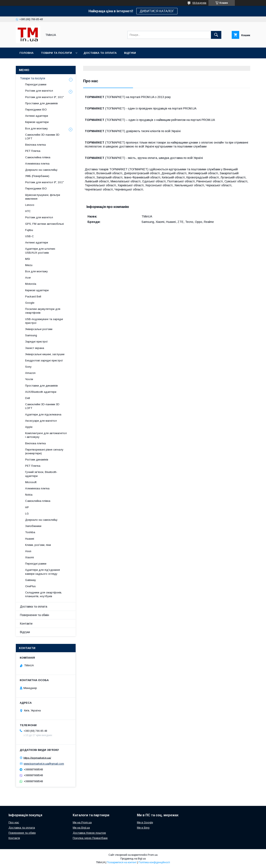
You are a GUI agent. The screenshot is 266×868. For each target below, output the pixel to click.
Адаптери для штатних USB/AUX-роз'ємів (40, 251)
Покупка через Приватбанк (90, 838)
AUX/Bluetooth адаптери (41, 392)
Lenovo (30, 205)
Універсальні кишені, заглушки (45, 354)
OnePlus (30, 586)
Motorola (31, 284)
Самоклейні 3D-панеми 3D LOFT (42, 137)
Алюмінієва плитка (37, 164)
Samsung (31, 335)
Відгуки (130, 53)
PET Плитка (33, 151)
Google (30, 303)
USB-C (30, 236)
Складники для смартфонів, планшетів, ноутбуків (44, 594)
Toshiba (30, 532)
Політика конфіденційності (154, 862)
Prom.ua (153, 855)
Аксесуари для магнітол (41, 421)
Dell (28, 398)
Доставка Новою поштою (89, 833)
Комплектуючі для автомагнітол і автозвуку (46, 435)
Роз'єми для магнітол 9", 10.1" (44, 97)
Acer (28, 278)
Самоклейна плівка (38, 157)
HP (27, 507)
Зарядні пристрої (36, 342)
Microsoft (31, 482)
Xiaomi (30, 557)
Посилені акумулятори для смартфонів (43, 311)
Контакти (26, 624)
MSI (28, 259)
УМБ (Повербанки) (37, 176)
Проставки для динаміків (41, 103)
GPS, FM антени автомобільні (44, 224)
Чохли (29, 379)
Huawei (30, 539)
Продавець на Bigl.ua (133, 859)
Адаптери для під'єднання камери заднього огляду (42, 572)
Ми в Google (145, 822)
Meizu (29, 265)
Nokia (29, 495)
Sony (28, 367)
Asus (28, 551)
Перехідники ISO (36, 110)
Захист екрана (35, 348)
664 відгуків (199, 3)
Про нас (14, 822)
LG (27, 514)
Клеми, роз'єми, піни (38, 545)
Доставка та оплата (100, 53)
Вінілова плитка (35, 145)
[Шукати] (216, 35)
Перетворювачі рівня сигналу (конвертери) (44, 451)
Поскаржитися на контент (122, 862)
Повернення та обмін (34, 615)
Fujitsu (29, 230)
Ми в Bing (143, 828)
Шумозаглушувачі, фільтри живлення (43, 197)
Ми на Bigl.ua (81, 828)
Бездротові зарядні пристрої (44, 360)
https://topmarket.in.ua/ (37, 758)
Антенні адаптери (37, 116)
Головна (26, 53)
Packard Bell (33, 296)
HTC (28, 211)
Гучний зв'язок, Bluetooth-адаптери (41, 474)
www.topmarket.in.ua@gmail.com (44, 764)
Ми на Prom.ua (82, 822)
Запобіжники (33, 526)
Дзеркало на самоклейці (41, 170)
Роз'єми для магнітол (39, 91)
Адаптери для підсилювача (43, 414)
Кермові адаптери (37, 122)
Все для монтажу (36, 128)
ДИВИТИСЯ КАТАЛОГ (157, 11)
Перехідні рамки (36, 84)
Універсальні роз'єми (39, 329)
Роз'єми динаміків (37, 460)
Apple (29, 427)
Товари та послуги (56, 53)
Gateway (31, 580)
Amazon (30, 373)
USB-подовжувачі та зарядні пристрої (44, 321)
